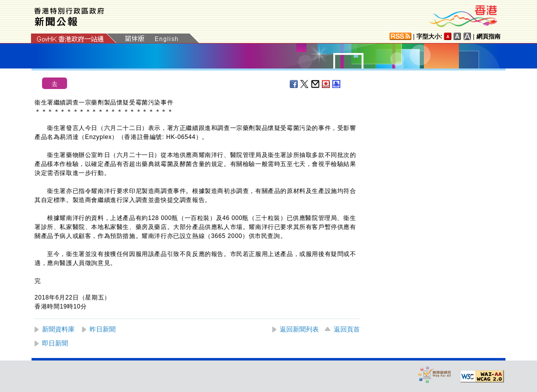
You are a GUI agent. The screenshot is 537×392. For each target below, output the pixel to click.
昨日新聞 (103, 329)
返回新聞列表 (299, 329)
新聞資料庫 (58, 329)
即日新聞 (55, 343)
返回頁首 (347, 329)
